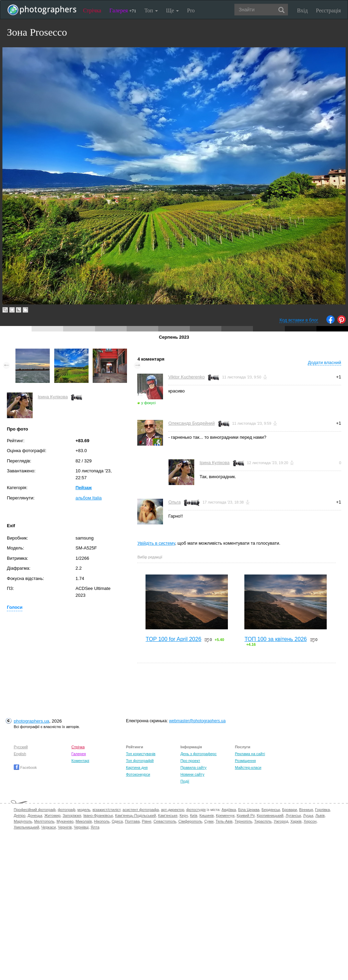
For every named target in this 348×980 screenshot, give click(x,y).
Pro (191, 10)
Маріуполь (23, 821)
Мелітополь (44, 821)
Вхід (303, 10)
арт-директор (173, 810)
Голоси (15, 607)
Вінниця (306, 810)
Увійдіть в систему (156, 543)
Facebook (25, 767)
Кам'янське (168, 815)
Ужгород (281, 821)
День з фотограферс (199, 754)
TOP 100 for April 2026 (173, 639)
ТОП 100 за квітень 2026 (276, 639)
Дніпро (20, 815)
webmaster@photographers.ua (197, 721)
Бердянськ (271, 810)
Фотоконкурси (138, 774)
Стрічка (92, 10)
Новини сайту (193, 774)
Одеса (117, 821)
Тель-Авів (224, 821)
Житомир (52, 815)
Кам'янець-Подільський (135, 815)
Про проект (190, 761)
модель (84, 810)
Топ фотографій (140, 761)
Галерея (123, 10)
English (20, 754)
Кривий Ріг (246, 815)
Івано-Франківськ (98, 815)
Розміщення (245, 761)
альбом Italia (89, 498)
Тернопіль (243, 821)
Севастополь (165, 821)
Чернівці (81, 827)
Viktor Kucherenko (186, 377)
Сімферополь (190, 821)
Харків (296, 821)
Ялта (95, 827)
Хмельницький (26, 827)
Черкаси (48, 827)
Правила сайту (194, 767)
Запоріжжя (72, 815)
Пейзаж (84, 488)
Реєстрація (328, 10)
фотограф (66, 810)
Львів (320, 815)
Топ (151, 10)
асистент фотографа (141, 810)
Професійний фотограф (35, 810)
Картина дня (137, 767)
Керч (184, 815)
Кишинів (207, 815)
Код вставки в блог (299, 320)
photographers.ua (31, 721)
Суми (209, 821)
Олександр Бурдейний (191, 423)
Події (185, 781)
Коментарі (80, 761)
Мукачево (65, 821)
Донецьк (35, 815)
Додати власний (324, 362)
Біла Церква (249, 810)
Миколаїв (84, 821)
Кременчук (225, 815)
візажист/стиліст (106, 810)
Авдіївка (229, 810)
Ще (172, 10)
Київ (193, 815)
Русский (21, 747)
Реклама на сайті (250, 754)
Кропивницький (270, 815)
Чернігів (65, 827)
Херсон (310, 821)
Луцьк (308, 815)
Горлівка (322, 810)
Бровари (290, 810)
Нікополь (102, 821)
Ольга (174, 502)
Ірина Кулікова (53, 397)
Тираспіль (263, 821)
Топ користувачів (141, 754)
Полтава (132, 821)
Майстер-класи (248, 767)
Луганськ (293, 815)
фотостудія (196, 810)
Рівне (147, 821)
